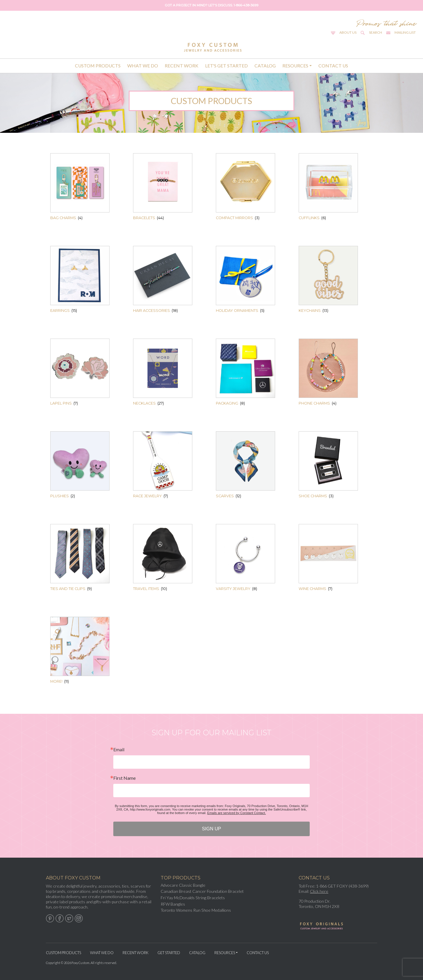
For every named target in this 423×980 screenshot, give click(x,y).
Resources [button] (295, 66)
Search (375, 32)
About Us (348, 32)
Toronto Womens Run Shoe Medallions (196, 910)
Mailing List (405, 32)
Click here (319, 891)
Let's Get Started (226, 66)
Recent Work (182, 66)
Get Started (169, 953)
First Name (124, 778)
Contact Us (333, 66)
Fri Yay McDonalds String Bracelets (193, 898)
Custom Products (98, 66)
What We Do (143, 66)
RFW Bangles (173, 904)
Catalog (265, 66)
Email (119, 750)
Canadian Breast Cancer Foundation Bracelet (202, 891)
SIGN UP (212, 829)
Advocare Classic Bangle (183, 885)
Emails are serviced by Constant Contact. (236, 813)
